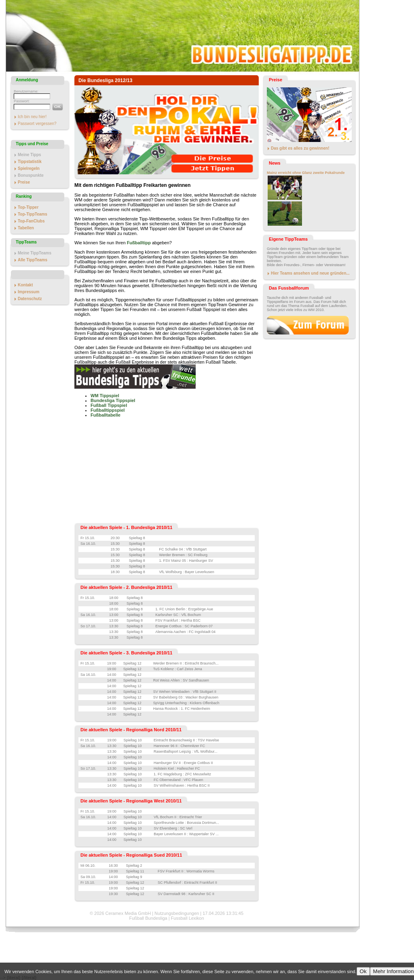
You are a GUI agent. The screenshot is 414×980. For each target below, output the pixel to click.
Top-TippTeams (33, 214)
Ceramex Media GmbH (128, 913)
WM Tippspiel (105, 396)
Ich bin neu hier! (32, 117)
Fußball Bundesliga (148, 918)
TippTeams (26, 242)
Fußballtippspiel (108, 410)
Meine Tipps (30, 155)
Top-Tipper (28, 207)
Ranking (24, 196)
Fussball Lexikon (188, 918)
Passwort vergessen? (37, 124)
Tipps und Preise (32, 144)
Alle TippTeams (33, 260)
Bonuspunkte (31, 175)
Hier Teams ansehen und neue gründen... (310, 273)
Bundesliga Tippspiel (113, 400)
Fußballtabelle (106, 415)
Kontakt (25, 285)
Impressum (29, 292)
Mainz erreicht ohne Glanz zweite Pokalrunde (306, 173)
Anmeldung (27, 80)
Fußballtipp (139, 243)
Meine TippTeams (35, 253)
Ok (363, 971)
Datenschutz (30, 299)
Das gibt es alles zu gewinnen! (300, 148)
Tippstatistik (30, 162)
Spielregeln (29, 168)
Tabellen (26, 228)
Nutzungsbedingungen (177, 913)
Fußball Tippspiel (109, 405)
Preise (24, 182)
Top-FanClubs (31, 221)
